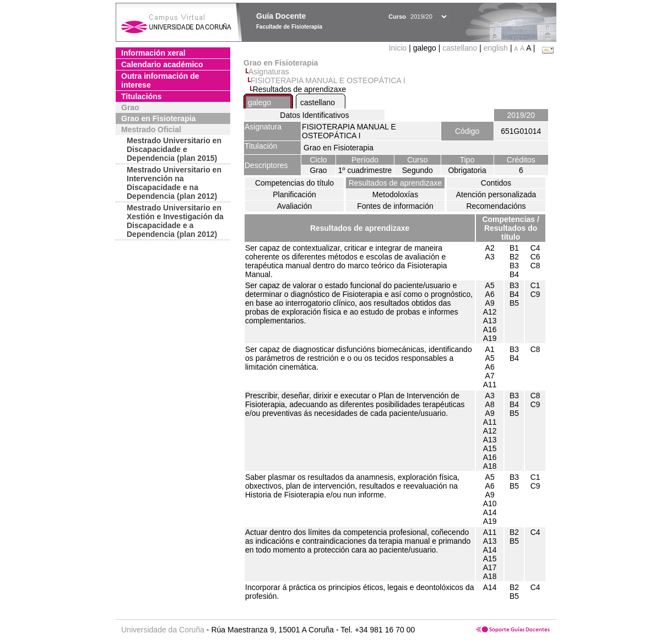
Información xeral (153, 53)
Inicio (399, 48)
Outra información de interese (160, 80)
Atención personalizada (496, 194)
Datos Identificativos (314, 115)
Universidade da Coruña (163, 630)
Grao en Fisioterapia (158, 118)
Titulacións (142, 96)
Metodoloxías (395, 194)
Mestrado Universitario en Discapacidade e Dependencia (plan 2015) (174, 149)
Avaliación (295, 206)
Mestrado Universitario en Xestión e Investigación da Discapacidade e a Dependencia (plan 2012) (175, 221)
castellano (460, 48)
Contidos (496, 183)
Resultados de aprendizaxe (395, 183)
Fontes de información (395, 206)
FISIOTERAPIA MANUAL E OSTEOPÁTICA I (328, 80)
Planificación (294, 194)
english (496, 48)
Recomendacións (496, 206)
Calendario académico (162, 64)
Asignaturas (269, 72)
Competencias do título (294, 183)
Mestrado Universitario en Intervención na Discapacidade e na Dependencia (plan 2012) (174, 183)
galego (259, 102)
